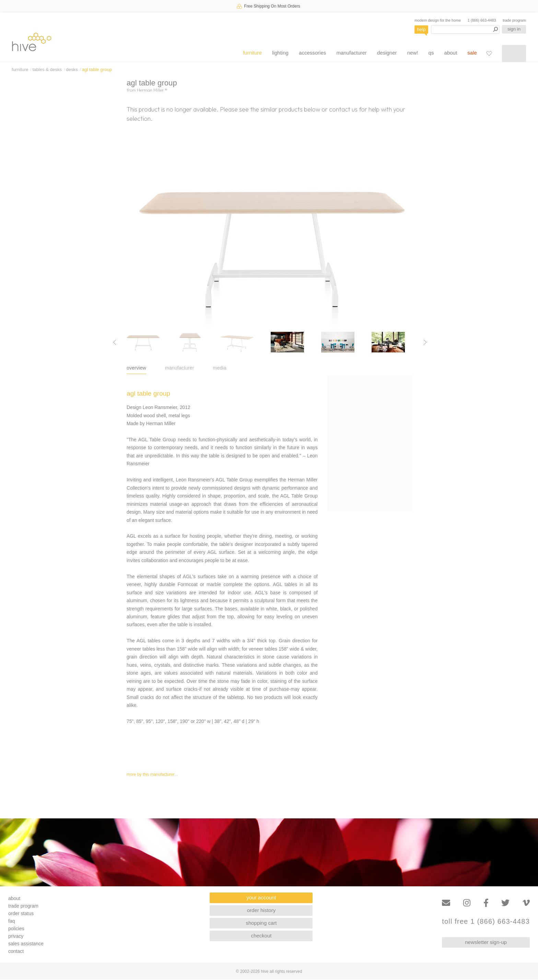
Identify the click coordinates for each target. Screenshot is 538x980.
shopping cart (261, 923)
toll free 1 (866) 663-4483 (486, 921)
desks (72, 69)
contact (16, 951)
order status (21, 913)
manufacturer (351, 53)
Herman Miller (152, 90)
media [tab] (220, 368)
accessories (312, 53)
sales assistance (26, 944)
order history (261, 910)
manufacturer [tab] (180, 368)
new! (413, 53)
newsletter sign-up (486, 942)
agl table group (97, 69)
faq (11, 921)
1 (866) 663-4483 (482, 20)
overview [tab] (136, 368)
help (422, 29)
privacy (16, 936)
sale (472, 53)
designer (387, 53)
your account (261, 897)
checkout (261, 936)
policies (16, 929)
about (451, 53)
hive (32, 42)
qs (431, 53)
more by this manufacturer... (152, 774)
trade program (514, 20)
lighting (280, 53)
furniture (252, 53)
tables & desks (47, 69)
